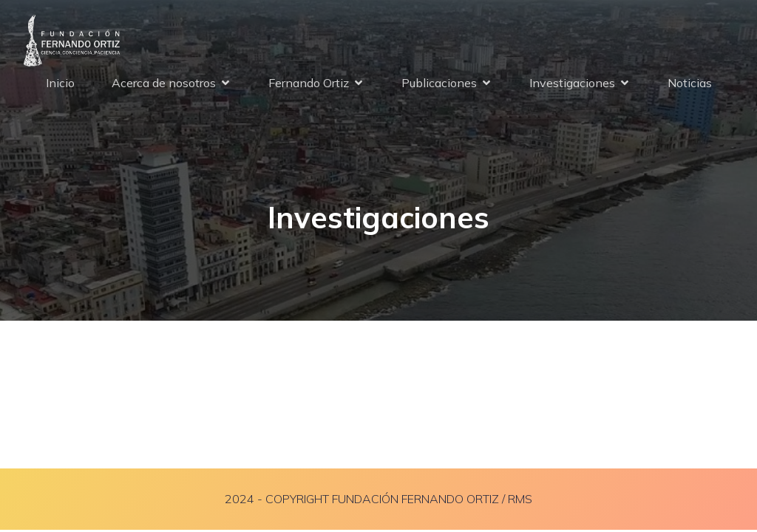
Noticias (690, 83)
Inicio (60, 83)
